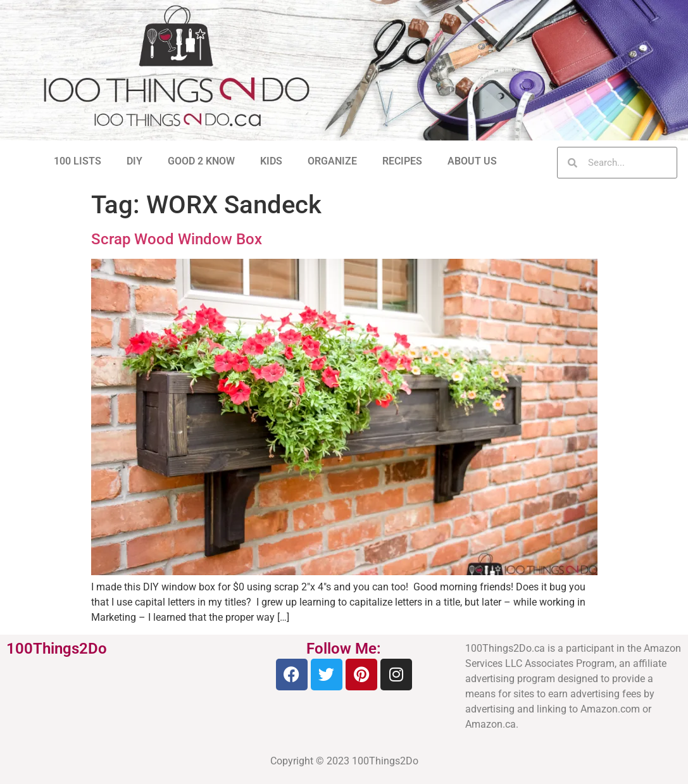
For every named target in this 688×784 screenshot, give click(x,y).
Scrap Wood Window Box (177, 239)
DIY (134, 161)
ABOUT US (472, 161)
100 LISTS (78, 161)
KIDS (271, 161)
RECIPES (402, 161)
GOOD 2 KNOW (201, 161)
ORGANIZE (332, 161)
